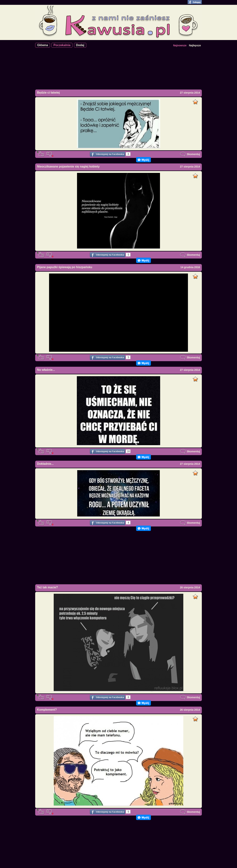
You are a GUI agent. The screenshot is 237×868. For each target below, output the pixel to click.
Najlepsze (195, 45)
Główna (43, 45)
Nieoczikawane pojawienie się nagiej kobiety (68, 167)
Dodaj (80, 45)
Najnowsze (180, 45)
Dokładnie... (45, 464)
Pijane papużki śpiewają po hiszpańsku (65, 267)
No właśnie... (46, 370)
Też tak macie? (47, 587)
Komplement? (47, 710)
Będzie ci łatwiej (48, 93)
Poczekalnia (62, 45)
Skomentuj (190, 154)
